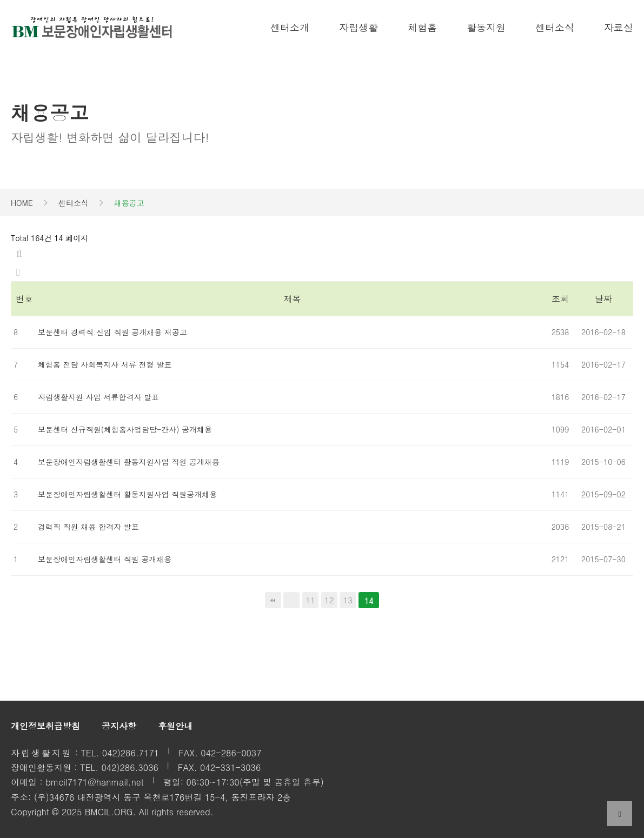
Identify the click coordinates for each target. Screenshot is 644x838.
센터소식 (555, 27)
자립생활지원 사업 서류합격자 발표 (98, 397)
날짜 (603, 299)
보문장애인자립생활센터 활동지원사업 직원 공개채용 (129, 462)
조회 (560, 299)
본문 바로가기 (0, 0)
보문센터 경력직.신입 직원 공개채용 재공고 (112, 332)
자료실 (619, 27)
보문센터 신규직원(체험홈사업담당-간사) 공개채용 (125, 429)
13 (346, 599)
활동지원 (486, 27)
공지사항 (119, 726)
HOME (22, 203)
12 (328, 599)
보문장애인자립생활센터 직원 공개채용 (105, 559)
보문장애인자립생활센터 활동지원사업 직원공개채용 (127, 494)
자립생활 (358, 27)
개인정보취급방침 (45, 726)
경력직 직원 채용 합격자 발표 (88, 527)
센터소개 (290, 27)
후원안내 (175, 726)
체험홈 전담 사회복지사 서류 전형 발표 (105, 364)
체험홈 (422, 27)
